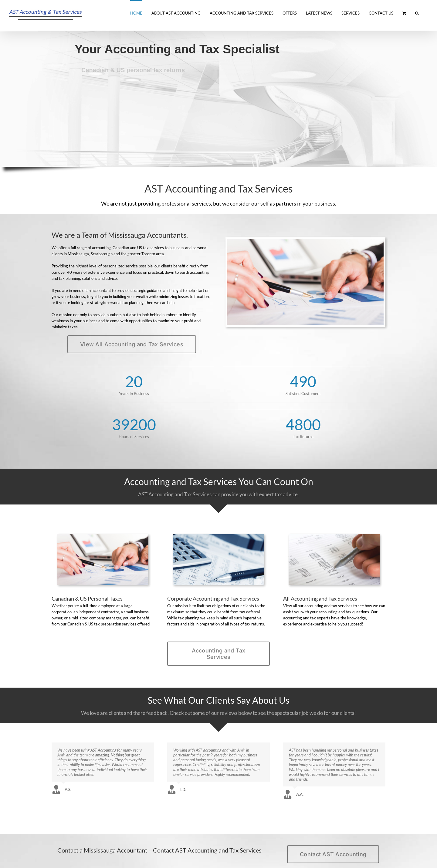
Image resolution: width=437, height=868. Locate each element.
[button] (417, 13)
